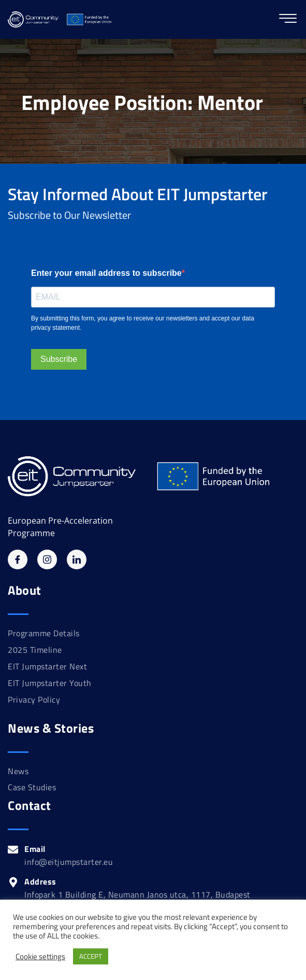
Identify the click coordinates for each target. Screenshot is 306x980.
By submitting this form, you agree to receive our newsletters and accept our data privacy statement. (143, 323)
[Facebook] (18, 559)
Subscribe (59, 359)
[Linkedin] (77, 559)
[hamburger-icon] (288, 19)
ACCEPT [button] (91, 956)
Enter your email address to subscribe (106, 273)
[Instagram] (47, 559)
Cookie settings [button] (40, 957)
